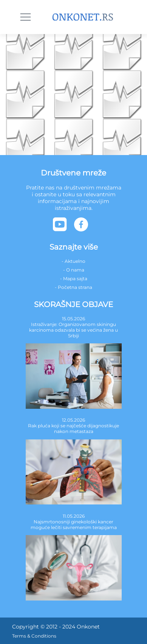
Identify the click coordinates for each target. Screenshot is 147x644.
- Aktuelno (73, 261)
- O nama (74, 270)
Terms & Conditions (34, 636)
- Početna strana (73, 287)
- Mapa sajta (74, 279)
